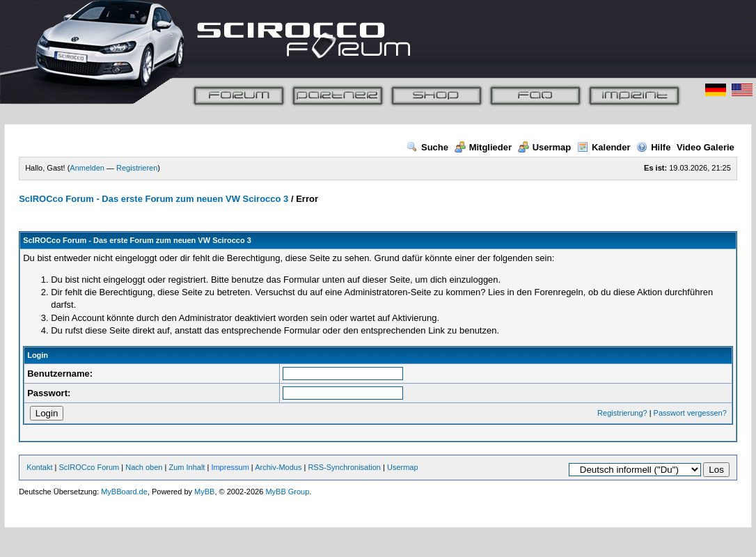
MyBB (204, 492)
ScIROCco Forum (89, 467)
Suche (427, 147)
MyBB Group (287, 492)
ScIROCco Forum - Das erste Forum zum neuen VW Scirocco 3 (153, 199)
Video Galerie (706, 147)
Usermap (545, 147)
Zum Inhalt (187, 467)
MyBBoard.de (124, 492)
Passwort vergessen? (690, 413)
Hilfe (653, 147)
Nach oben (144, 467)
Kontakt (39, 467)
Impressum (230, 467)
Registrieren (137, 168)
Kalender (604, 147)
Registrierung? (622, 413)
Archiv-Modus (278, 467)
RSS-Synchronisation (344, 467)
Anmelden (87, 168)
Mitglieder (483, 147)
